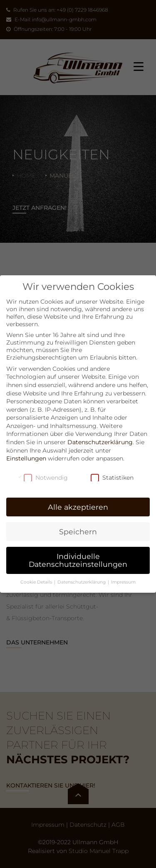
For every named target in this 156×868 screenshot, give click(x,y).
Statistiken (112, 478)
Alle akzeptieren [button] (78, 507)
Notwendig (46, 478)
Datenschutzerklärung (100, 442)
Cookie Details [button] (37, 582)
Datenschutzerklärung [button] (82, 582)
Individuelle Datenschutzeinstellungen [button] (78, 560)
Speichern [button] (78, 532)
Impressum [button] (123, 582)
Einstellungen (26, 458)
